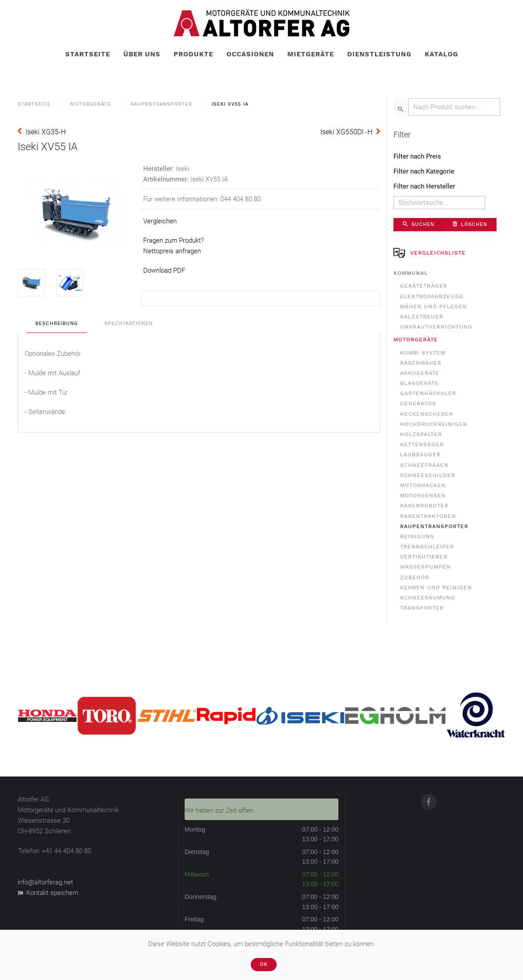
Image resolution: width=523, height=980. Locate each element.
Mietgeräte (311, 54)
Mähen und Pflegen (434, 307)
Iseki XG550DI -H (346, 132)
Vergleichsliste (430, 253)
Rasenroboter (424, 506)
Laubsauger (420, 455)
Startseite (88, 54)
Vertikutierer (424, 557)
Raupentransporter (161, 104)
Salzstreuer (422, 317)
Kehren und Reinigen (436, 588)
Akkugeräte (420, 373)
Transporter (422, 608)
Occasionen (250, 54)
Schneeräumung (428, 598)
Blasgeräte (419, 383)
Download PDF (164, 270)
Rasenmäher (421, 363)
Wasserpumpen (425, 567)
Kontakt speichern (48, 893)
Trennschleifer (427, 547)
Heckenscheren (427, 414)
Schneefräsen (424, 465)
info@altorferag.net (45, 882)
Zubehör (415, 577)
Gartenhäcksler (428, 393)
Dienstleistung (379, 54)
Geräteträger (424, 286)
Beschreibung (57, 324)
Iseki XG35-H (46, 132)
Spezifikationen (129, 324)
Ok (264, 964)
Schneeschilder (428, 475)
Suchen (419, 224)
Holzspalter (421, 434)
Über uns (142, 54)
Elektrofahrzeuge (432, 296)
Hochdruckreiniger (434, 424)
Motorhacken (423, 485)
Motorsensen (423, 496)
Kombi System (423, 353)
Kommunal (411, 273)
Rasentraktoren (428, 516)
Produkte (193, 54)
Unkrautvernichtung (436, 327)
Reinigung (417, 536)
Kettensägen (422, 444)
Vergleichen (160, 221)
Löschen (470, 224)
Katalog (441, 54)
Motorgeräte (91, 104)
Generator (418, 403)
